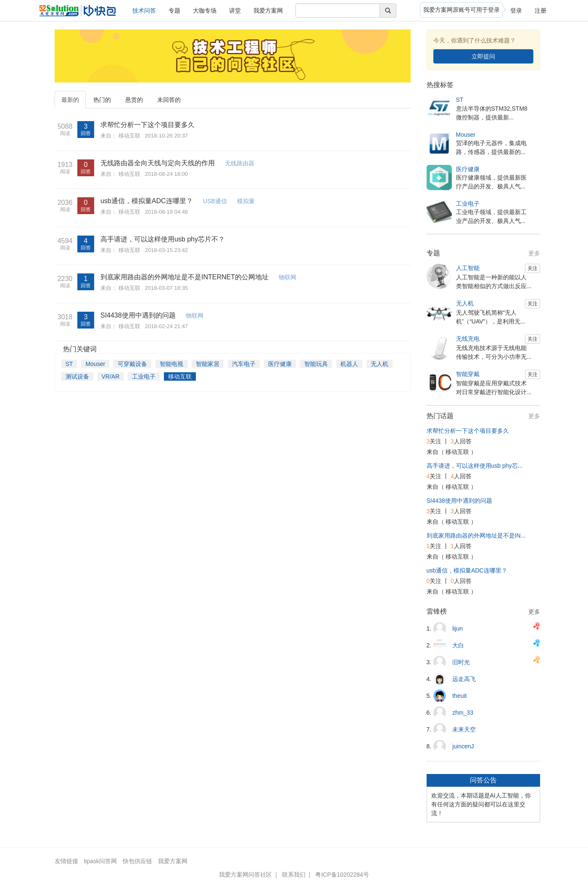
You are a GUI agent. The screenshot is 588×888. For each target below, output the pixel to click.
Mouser (95, 364)
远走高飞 (464, 679)
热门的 (102, 100)
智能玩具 (316, 364)
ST (69, 364)
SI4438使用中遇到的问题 (138, 315)
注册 (541, 11)
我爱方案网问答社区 (245, 875)
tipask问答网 (100, 861)
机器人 (349, 364)
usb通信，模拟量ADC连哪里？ (147, 201)
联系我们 (294, 875)
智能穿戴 (468, 374)
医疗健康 (280, 364)
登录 (516, 11)
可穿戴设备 (132, 364)
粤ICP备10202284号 (342, 875)
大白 (458, 645)
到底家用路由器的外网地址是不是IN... (476, 535)
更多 (534, 253)
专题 (174, 11)
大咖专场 (205, 11)
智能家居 (208, 364)
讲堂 (235, 11)
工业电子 (144, 376)
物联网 (287, 277)
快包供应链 (137, 861)
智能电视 (171, 364)
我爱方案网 (268, 11)
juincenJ (463, 746)
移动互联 (129, 136)
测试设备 (77, 376)
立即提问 (483, 56)
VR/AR (111, 376)
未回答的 (169, 100)
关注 (533, 268)
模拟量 (246, 201)
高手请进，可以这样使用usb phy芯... (475, 466)
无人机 (380, 364)
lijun (457, 628)
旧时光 (461, 662)
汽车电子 (244, 364)
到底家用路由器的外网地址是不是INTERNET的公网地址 (185, 277)
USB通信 (215, 201)
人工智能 (468, 268)
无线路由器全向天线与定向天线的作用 (158, 163)
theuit (459, 696)
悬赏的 (134, 100)
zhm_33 (463, 713)
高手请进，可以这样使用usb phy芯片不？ (163, 239)
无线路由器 (240, 163)
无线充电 (468, 339)
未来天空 (464, 729)
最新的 (70, 100)
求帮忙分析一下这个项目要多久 (148, 125)
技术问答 (144, 11)
